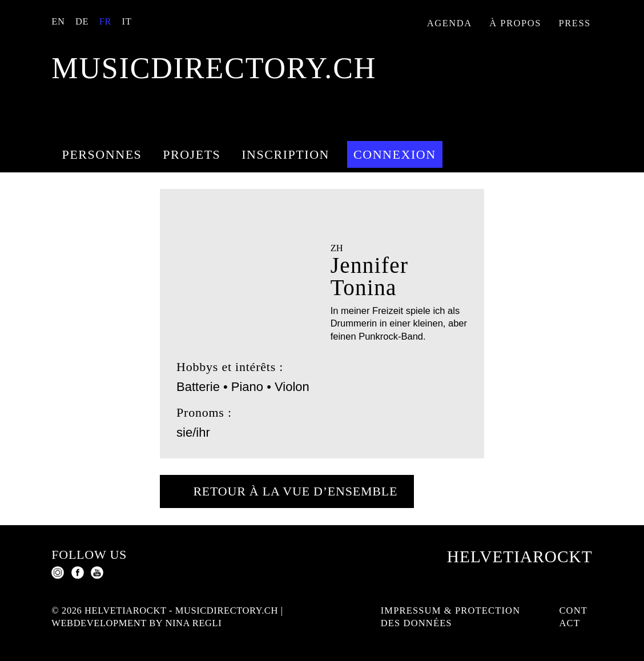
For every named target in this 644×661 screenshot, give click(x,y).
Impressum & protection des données (451, 617)
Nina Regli (193, 623)
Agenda (450, 23)
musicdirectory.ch (214, 68)
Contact (573, 617)
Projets (192, 154)
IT (127, 21)
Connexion (395, 154)
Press (575, 23)
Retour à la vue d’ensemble (295, 491)
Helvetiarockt (520, 557)
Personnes (102, 154)
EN (58, 21)
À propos (515, 23)
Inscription (285, 154)
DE (82, 21)
